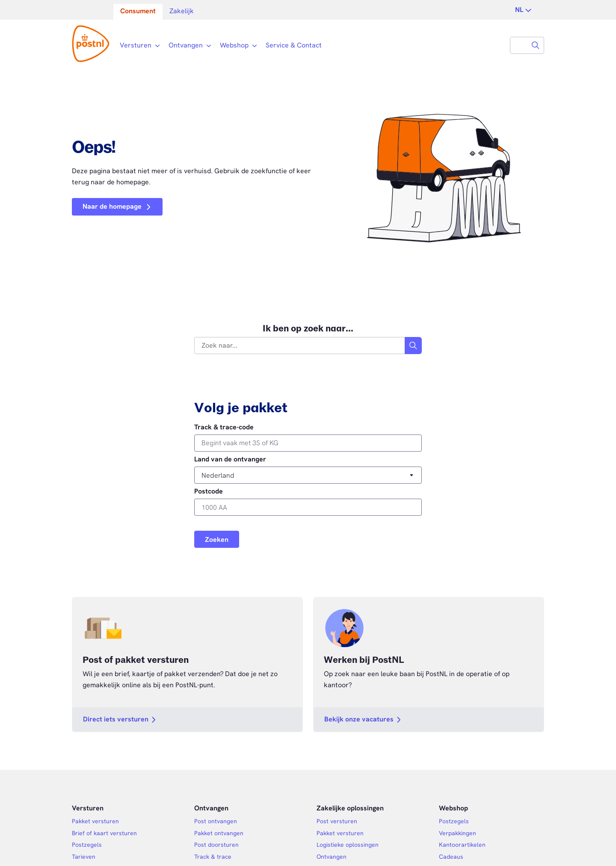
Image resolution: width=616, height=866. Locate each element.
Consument (138, 11)
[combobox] (519, 45)
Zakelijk (182, 11)
